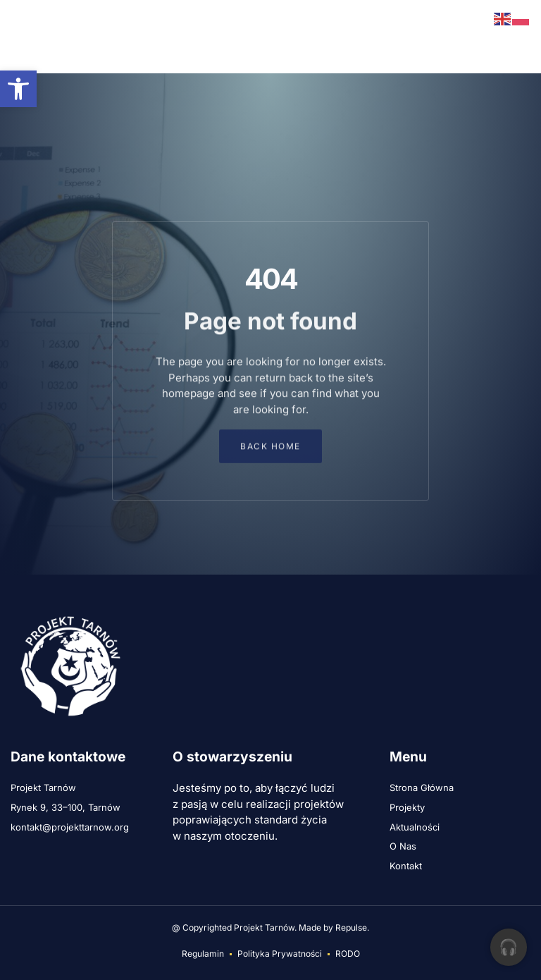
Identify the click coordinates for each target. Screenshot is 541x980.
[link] (18, 89)
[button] (20, 37)
